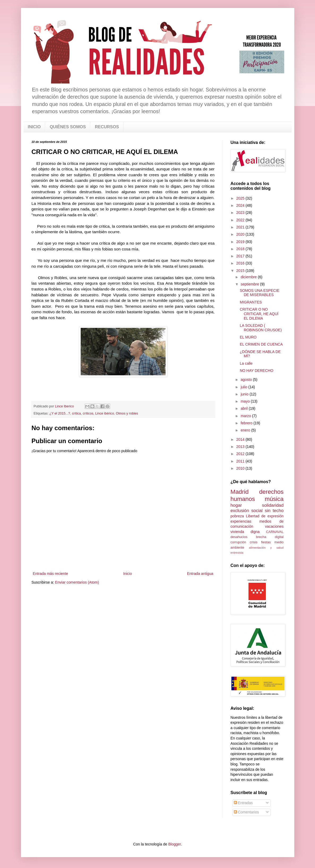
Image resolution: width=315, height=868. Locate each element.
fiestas (266, 542)
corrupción (238, 542)
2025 (241, 198)
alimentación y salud (266, 548)
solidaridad (273, 505)
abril (245, 408)
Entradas (243, 803)
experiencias (241, 521)
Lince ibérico (105, 413)
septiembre (250, 284)
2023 (241, 213)
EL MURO (248, 337)
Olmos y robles (127, 413)
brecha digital (270, 537)
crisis (254, 542)
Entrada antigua (200, 574)
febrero (247, 423)
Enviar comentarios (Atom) (77, 582)
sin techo (274, 511)
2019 (241, 242)
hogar (236, 505)
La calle (246, 363)
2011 (241, 461)
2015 (241, 271)
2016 (241, 263)
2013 (241, 447)
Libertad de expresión (265, 516)
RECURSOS (107, 127)
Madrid (240, 492)
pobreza (237, 516)
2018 (241, 249)
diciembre (249, 277)
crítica (76, 413)
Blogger (174, 844)
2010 (241, 468)
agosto (247, 380)
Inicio (128, 574)
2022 (241, 220)
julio (245, 387)
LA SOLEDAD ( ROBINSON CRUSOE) (261, 328)
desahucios (239, 537)
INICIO (34, 127)
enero (246, 430)
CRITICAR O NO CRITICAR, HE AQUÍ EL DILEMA (259, 314)
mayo (246, 401)
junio (245, 394)
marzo (246, 416)
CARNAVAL (275, 532)
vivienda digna (245, 532)
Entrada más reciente (51, 574)
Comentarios (246, 812)
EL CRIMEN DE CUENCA (261, 344)
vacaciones (274, 526)
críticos (88, 413)
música (274, 499)
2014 (241, 439)
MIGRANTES (251, 302)
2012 (241, 454)
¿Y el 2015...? (60, 413)
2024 (241, 205)
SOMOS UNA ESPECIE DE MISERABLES (259, 293)
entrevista (237, 553)
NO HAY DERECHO (256, 371)
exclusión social (247, 511)
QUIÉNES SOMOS (68, 127)
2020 (241, 234)
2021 (241, 227)
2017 (241, 256)
